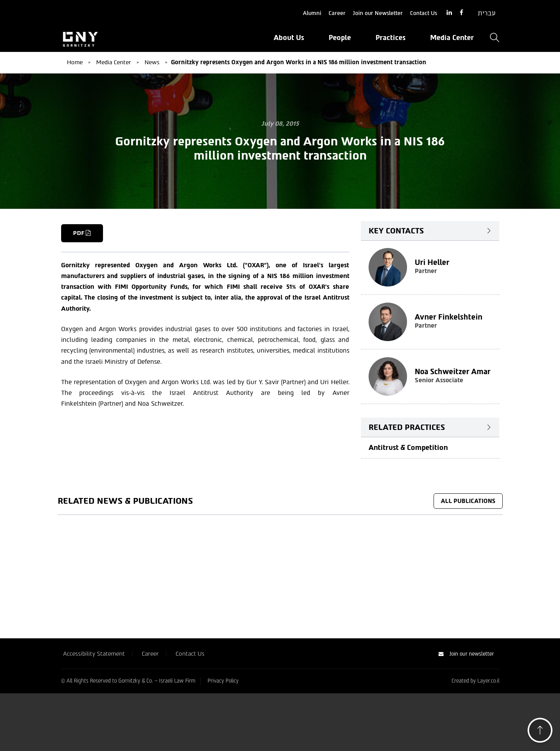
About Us (289, 38)
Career (337, 13)
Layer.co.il (488, 745)
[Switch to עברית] (487, 13)
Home (75, 62)
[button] (540, 732)
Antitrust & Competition (408, 447)
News (152, 62)
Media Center (452, 38)
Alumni (312, 13)
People (340, 38)
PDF (82, 233)
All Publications (468, 501)
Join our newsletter (466, 719)
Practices (391, 38)
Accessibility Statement (94, 718)
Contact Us (424, 13)
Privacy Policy (223, 745)
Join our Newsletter (378, 13)
